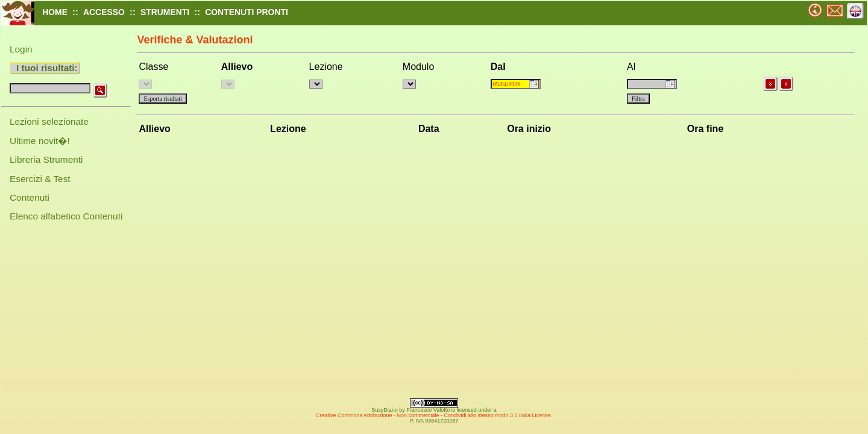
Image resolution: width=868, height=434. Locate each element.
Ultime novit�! (40, 141)
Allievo (237, 67)
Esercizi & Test (40, 179)
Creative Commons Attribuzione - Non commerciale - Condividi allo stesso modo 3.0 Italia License (433, 415)
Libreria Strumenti (46, 159)
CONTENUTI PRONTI (247, 12)
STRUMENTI (165, 12)
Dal (498, 67)
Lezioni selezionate (49, 121)
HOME (55, 12)
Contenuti (30, 197)
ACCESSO (104, 12)
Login (21, 49)
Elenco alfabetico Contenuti (66, 216)
